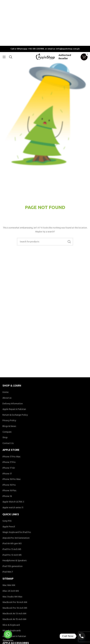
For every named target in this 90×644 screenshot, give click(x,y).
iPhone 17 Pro (9, 462)
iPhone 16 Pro (9, 485)
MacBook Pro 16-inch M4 (15, 602)
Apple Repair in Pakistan (14, 409)
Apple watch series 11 (13, 508)
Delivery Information (13, 404)
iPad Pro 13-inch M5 (12, 555)
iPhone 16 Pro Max (12, 479)
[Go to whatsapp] (8, 634)
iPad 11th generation (13, 566)
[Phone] (81, 636)
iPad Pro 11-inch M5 (12, 549)
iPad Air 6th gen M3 (12, 544)
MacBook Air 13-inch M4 (14, 614)
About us (7, 398)
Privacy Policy (9, 421)
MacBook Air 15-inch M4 (14, 619)
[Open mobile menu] (4, 57)
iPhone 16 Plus (9, 491)
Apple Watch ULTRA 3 (13, 502)
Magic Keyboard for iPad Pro (17, 532)
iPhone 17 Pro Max (11, 457)
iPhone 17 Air (9, 468)
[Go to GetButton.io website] (8, 641)
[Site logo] (45, 57)
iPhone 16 (7, 496)
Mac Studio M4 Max (12, 597)
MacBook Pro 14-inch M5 (15, 608)
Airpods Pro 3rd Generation (16, 538)
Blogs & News (9, 426)
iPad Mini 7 (8, 572)
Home (6, 392)
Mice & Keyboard (11, 625)
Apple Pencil (9, 527)
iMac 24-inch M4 (11, 591)
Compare (7, 432)
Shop (5, 438)
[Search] (11, 57)
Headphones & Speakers (14, 561)
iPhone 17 (7, 474)
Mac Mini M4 (9, 585)
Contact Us (8, 443)
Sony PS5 (7, 521)
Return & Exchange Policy (15, 415)
